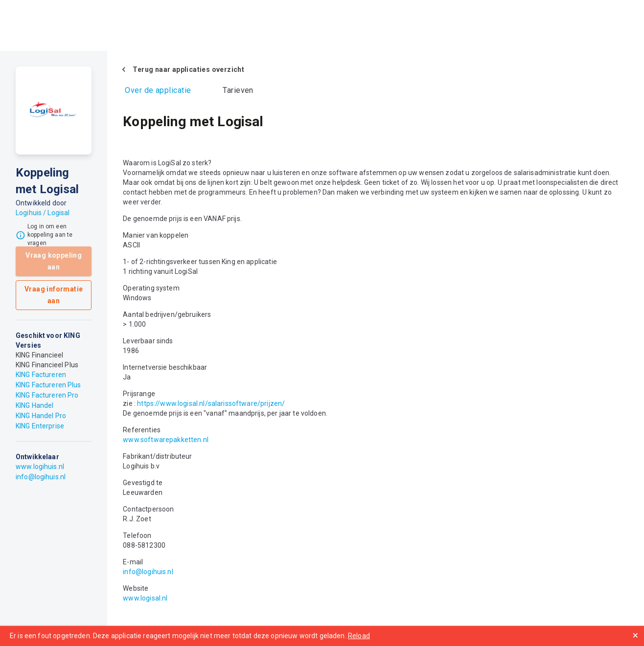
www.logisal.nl (145, 598)
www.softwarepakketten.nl (166, 440)
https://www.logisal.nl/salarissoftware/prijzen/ (211, 403)
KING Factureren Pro (47, 395)
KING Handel (34, 405)
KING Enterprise (40, 426)
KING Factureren (41, 375)
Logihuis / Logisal (43, 213)
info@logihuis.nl (41, 477)
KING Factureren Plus (48, 385)
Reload (359, 636)
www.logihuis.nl (40, 467)
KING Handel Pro (41, 416)
